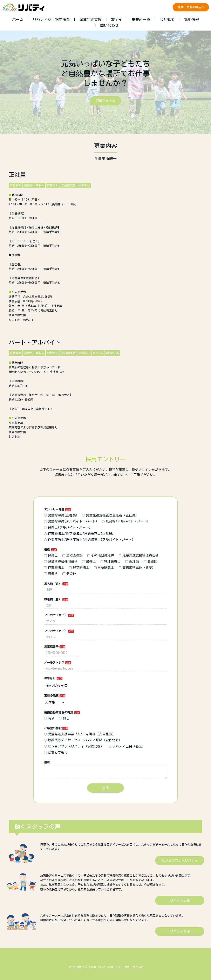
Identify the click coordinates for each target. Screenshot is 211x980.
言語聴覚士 (104, 567)
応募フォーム (105, 101)
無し (64, 718)
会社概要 (167, 19)
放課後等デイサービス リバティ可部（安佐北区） (83, 740)
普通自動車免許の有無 (59, 713)
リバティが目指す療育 (51, 19)
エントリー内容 (54, 510)
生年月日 (50, 678)
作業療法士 (54, 567)
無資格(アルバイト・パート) (125, 521)
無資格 (51, 574)
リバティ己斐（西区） (127, 746)
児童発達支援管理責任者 (139, 555)
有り (49, 718)
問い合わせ (109, 25)
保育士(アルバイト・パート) (67, 527)
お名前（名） (53, 599)
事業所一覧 (141, 19)
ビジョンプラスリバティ (180, 860)
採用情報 (191, 19)
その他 (69, 574)
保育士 (51, 555)
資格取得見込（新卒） (137, 567)
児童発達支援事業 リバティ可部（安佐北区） (80, 734)
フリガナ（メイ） (56, 631)
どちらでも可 (56, 752)
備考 (47, 762)
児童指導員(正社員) (61, 515)
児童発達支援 (90, 19)
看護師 (150, 562)
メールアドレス (54, 663)
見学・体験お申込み (191, 7)
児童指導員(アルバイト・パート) (71, 521)
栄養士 (89, 562)
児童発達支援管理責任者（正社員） (110, 515)
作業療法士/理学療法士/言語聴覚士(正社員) (79, 533)
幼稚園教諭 (73, 555)
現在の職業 (51, 696)
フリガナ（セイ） (56, 615)
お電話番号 (51, 647)
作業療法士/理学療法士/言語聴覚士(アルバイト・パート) (89, 540)
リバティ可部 (180, 931)
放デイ (117, 19)
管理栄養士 (111, 562)
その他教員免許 (101, 555)
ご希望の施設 (53, 728)
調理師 (132, 562)
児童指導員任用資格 (61, 562)
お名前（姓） (53, 584)
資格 (47, 550)
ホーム (18, 19)
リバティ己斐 (180, 900)
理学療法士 (79, 567)
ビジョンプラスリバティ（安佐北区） (74, 746)
